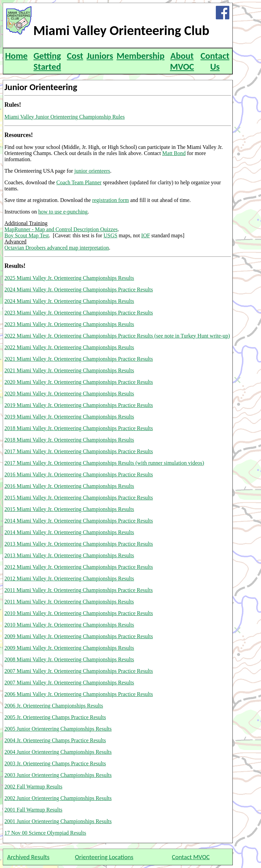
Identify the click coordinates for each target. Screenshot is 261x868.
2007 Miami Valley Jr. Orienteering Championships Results (69, 683)
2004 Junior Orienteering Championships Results (58, 752)
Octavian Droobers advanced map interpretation (57, 248)
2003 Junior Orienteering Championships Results (58, 775)
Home (16, 56)
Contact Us (215, 61)
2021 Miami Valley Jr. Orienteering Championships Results (69, 370)
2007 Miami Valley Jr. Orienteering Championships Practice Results (79, 671)
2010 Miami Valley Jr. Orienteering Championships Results (69, 625)
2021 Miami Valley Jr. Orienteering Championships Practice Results (79, 359)
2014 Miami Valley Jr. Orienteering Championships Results (69, 532)
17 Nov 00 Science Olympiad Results (45, 833)
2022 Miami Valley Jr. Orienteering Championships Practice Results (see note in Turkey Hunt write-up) (117, 336)
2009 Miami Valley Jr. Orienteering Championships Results (69, 648)
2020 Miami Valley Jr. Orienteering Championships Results (69, 394)
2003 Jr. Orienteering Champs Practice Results (55, 763)
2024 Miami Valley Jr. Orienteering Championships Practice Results (79, 290)
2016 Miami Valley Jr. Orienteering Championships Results (69, 486)
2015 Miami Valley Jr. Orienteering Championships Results (69, 509)
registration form (110, 200)
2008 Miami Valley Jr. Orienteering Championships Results (69, 659)
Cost (75, 56)
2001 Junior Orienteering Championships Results (58, 821)
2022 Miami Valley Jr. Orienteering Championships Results (69, 347)
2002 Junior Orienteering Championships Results (58, 798)
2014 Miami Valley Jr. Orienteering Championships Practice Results (79, 521)
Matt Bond (174, 153)
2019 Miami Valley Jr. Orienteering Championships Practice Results (79, 405)
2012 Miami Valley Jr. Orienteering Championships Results (69, 578)
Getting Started (47, 61)
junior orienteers (92, 171)
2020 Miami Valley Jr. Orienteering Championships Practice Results (79, 382)
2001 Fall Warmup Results (33, 810)
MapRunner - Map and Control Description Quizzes (61, 229)
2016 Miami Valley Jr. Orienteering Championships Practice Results (79, 474)
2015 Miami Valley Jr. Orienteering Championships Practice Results (79, 498)
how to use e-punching (63, 212)
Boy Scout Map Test (27, 235)
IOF (146, 235)
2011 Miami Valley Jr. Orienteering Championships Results (69, 602)
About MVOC (182, 61)
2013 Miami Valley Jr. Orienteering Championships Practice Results (79, 544)
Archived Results (28, 857)
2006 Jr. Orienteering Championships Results (54, 706)
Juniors (100, 56)
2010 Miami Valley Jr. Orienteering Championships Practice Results (79, 613)
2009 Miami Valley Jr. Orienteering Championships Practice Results (79, 636)
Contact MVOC (191, 857)
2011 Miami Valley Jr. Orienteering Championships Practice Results (79, 590)
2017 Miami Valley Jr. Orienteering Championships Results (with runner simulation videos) (104, 463)
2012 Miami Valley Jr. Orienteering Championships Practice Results (79, 567)
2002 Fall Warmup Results (33, 787)
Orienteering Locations (104, 857)
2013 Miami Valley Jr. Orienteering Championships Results (69, 555)
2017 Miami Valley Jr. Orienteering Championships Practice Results (79, 451)
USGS (110, 235)
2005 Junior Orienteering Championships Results (58, 729)
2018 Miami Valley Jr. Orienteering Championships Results (69, 440)
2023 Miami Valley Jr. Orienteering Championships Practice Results (79, 313)
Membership (141, 56)
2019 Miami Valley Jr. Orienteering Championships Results (69, 417)
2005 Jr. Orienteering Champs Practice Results (55, 717)
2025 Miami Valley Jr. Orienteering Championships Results (69, 278)
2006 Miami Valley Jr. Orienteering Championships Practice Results (79, 694)
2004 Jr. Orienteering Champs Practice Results (55, 740)
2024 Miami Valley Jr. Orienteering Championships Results (69, 301)
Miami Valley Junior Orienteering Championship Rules (65, 117)
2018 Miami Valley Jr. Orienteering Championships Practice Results (79, 428)
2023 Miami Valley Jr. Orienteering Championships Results (69, 324)
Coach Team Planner (79, 182)
